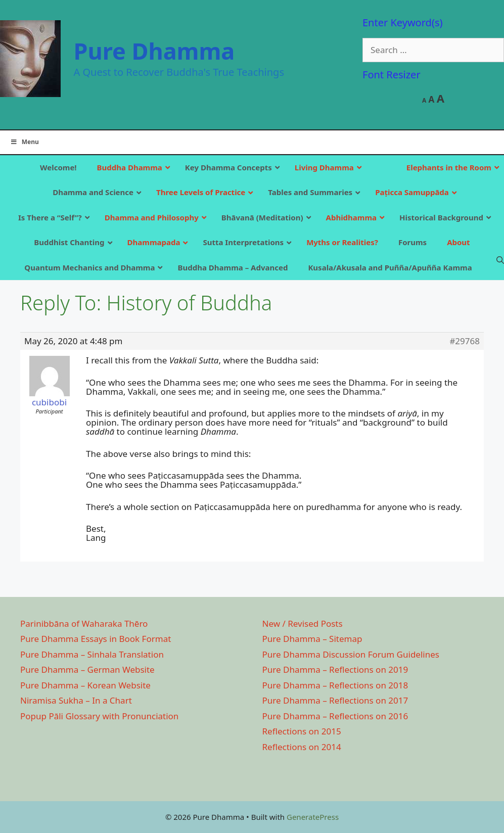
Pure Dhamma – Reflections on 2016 (335, 716)
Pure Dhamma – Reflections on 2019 (335, 669)
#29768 (465, 341)
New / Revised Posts (303, 623)
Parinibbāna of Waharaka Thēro (84, 623)
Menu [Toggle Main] (25, 142)
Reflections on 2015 (302, 731)
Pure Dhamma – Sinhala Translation (92, 654)
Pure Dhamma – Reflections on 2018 (335, 685)
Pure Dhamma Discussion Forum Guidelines (351, 654)
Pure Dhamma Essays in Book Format (96, 639)
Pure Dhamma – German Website (87, 669)
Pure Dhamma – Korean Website (85, 685)
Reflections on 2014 (302, 747)
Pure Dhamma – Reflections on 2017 (335, 700)
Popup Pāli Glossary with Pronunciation (99, 716)
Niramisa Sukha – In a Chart (76, 700)
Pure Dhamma (154, 51)
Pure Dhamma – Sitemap (312, 639)
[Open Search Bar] (500, 260)
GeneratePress (313, 817)
